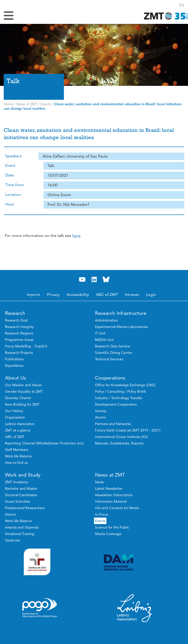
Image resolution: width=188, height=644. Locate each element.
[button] (182, 5)
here (76, 236)
